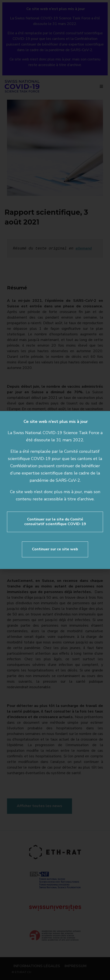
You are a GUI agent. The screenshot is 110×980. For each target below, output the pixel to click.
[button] (103, 418)
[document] (55, 490)
